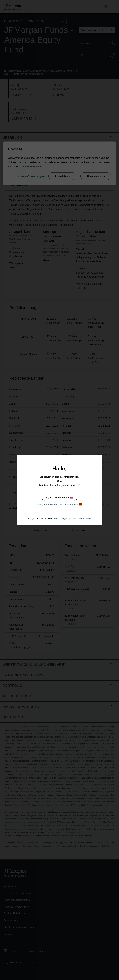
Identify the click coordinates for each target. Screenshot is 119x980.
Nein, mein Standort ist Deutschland (60, 505)
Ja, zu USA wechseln (59, 498)
